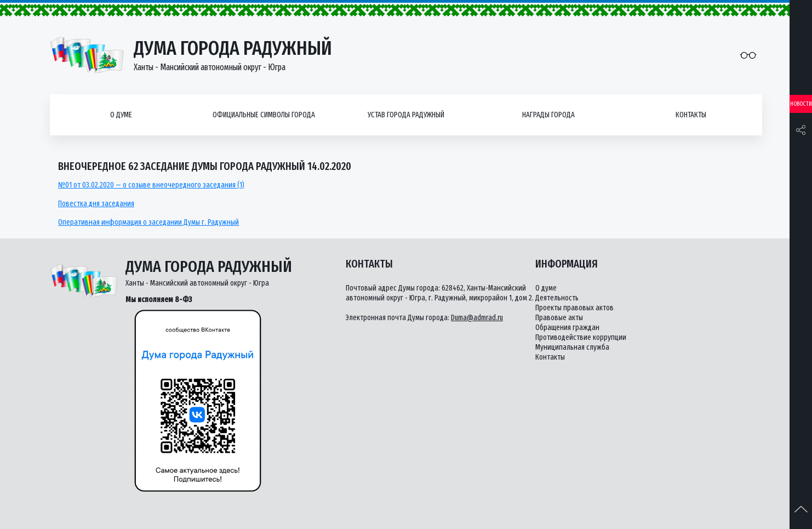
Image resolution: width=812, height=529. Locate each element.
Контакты (691, 115)
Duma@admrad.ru (477, 318)
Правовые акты (559, 318)
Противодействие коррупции (581, 337)
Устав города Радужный (406, 115)
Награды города (548, 115)
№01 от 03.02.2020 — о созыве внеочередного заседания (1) (151, 185)
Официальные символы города (264, 115)
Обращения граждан (567, 328)
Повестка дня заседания (96, 204)
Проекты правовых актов (574, 308)
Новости (801, 104)
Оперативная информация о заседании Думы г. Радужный (148, 222)
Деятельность (557, 298)
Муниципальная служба (572, 347)
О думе (121, 115)
